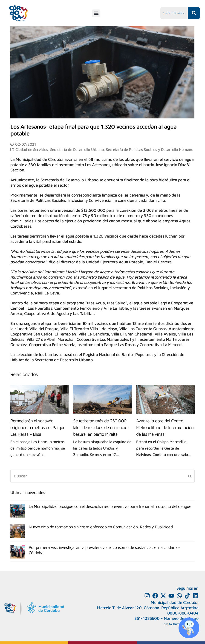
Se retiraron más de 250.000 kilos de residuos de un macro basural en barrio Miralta (100, 427)
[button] (96, 13)
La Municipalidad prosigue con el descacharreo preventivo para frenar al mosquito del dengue (110, 506)
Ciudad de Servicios (32, 149)
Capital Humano (174, 624)
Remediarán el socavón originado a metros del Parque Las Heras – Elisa (38, 427)
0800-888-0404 (183, 613)
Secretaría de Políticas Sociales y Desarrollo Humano (150, 149)
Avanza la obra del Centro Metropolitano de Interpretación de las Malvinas (165, 427)
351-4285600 (147, 618)
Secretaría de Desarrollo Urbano (77, 149)
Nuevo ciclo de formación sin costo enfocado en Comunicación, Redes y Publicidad (101, 527)
